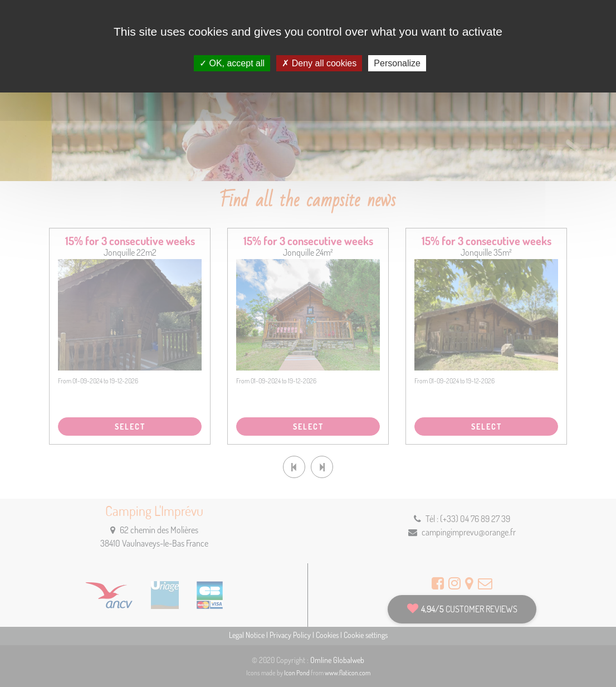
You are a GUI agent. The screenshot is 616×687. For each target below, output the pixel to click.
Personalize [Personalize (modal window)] (397, 63)
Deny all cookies (319, 63)
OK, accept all (232, 63)
